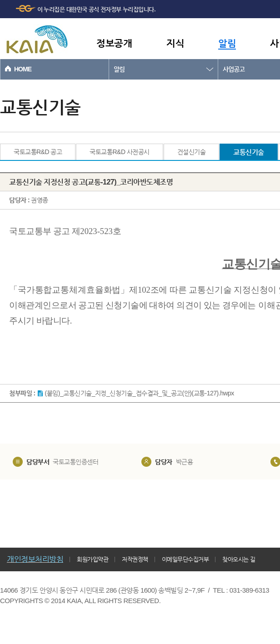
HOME (23, 69)
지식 (175, 43)
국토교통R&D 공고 (38, 152)
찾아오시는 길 (239, 559)
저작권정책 (135, 559)
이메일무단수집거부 (185, 559)
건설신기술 (192, 152)
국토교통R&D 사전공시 (119, 152)
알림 (227, 43)
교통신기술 (249, 152)
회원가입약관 (92, 559)
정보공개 (114, 43)
